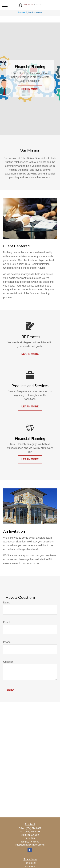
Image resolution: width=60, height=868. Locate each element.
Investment (30, 866)
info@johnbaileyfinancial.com (30, 845)
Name (7, 603)
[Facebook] (30, 850)
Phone (7, 642)
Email (6, 622)
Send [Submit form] (10, 690)
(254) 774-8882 (34, 828)
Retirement (30, 863)
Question (8, 662)
